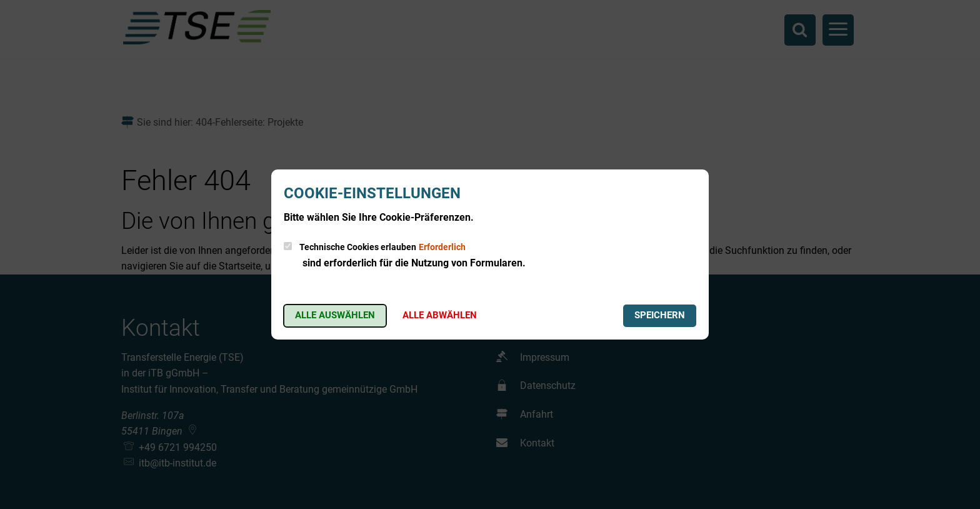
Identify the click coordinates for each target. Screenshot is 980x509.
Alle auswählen (335, 315)
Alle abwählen (440, 315)
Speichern (660, 315)
